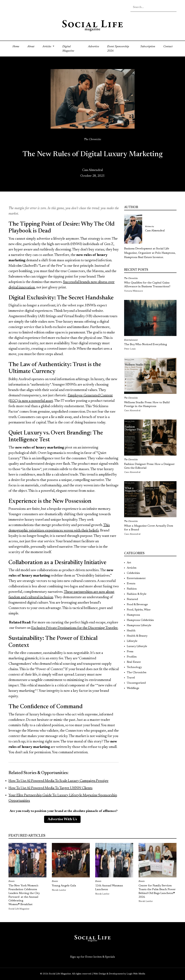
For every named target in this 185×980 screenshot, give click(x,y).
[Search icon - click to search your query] (173, 8)
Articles (132, 568)
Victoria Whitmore (134, 291)
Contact (168, 47)
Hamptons (133, 615)
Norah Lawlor (59, 890)
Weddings (133, 688)
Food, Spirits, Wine (139, 610)
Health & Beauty (137, 636)
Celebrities (133, 573)
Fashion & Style (137, 594)
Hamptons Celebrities (140, 620)
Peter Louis (130, 349)
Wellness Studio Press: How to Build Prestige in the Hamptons (147, 404)
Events (131, 584)
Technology (134, 667)
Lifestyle (132, 641)
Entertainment (131, 340)
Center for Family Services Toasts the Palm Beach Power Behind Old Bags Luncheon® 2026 (157, 891)
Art (129, 563)
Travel (131, 678)
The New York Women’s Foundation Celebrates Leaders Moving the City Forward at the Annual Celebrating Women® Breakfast (24, 895)
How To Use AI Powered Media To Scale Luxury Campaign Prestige (58, 781)
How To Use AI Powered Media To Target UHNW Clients (50, 788)
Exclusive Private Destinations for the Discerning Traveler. (75, 628)
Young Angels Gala (64, 886)
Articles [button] (47, 47)
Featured (132, 599)
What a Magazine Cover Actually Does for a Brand (149, 528)
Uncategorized (136, 683)
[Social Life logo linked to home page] (92, 25)
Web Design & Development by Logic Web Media (119, 974)
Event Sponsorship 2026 (118, 49)
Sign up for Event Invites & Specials (92, 957)
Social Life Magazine (19, 909)
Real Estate (134, 662)
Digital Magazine (68, 49)
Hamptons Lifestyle (139, 625)
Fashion (132, 589)
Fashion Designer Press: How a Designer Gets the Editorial (149, 466)
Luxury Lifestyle (137, 646)
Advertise (93, 47)
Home (18, 46)
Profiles (132, 657)
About (31, 47)
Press (130, 652)
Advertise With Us (62, 819)
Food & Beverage (137, 605)
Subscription (148, 47)
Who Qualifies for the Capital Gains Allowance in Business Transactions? (147, 285)
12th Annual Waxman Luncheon (109, 888)
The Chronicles (92, 139)
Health (131, 631)
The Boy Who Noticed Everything (146, 344)
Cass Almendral (93, 170)
